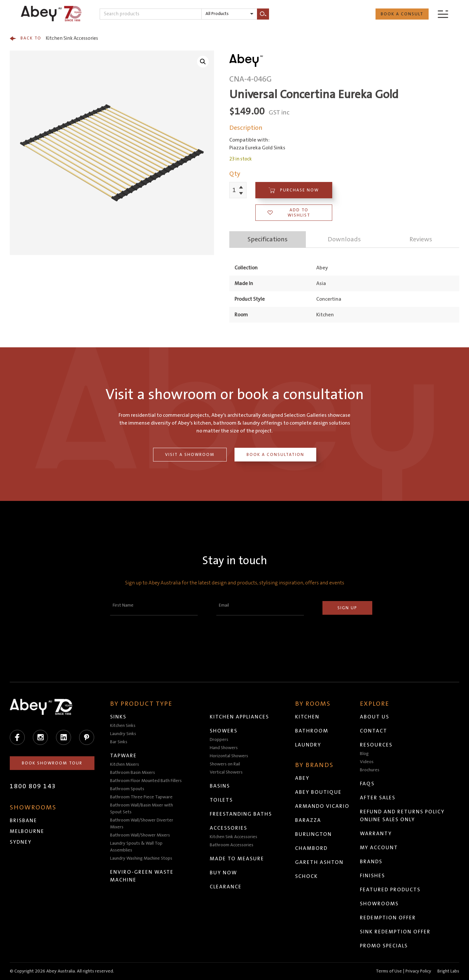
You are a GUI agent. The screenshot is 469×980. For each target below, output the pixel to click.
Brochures (370, 770)
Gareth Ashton (319, 862)
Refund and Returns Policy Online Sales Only (402, 816)
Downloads (344, 239)
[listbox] (229, 14)
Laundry (308, 745)
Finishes (372, 876)
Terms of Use (389, 971)
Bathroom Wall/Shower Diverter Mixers (142, 824)
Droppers (219, 740)
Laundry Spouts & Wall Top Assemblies (136, 847)
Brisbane (23, 821)
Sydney (21, 842)
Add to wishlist (289, 213)
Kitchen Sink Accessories (54, 38)
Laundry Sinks (123, 734)
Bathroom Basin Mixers (133, 773)
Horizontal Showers (229, 756)
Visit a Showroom (190, 455)
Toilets (221, 800)
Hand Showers (224, 748)
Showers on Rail (225, 764)
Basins (220, 786)
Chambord (311, 848)
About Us (375, 717)
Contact (374, 731)
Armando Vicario (322, 806)
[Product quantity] (234, 190)
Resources (376, 745)
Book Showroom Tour (52, 763)
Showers (224, 731)
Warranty (376, 834)
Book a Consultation (275, 455)
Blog (364, 754)
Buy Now (223, 873)
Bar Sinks (119, 742)
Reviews (421, 239)
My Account (379, 848)
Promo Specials (384, 946)
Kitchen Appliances (239, 717)
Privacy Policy (418, 971)
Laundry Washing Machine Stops (141, 858)
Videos (367, 762)
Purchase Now (294, 190)
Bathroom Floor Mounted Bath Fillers (146, 781)
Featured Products (390, 890)
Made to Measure (237, 859)
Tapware (123, 756)
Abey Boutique (318, 792)
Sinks (118, 717)
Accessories (228, 828)
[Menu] (443, 14)
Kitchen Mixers (125, 764)
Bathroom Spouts (127, 789)
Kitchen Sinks (123, 726)
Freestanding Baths (241, 814)
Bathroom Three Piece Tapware (141, 797)
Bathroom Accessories (232, 845)
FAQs (367, 784)
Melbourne (27, 831)
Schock (306, 876)
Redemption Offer (388, 918)
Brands (371, 862)
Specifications (268, 239)
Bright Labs (448, 971)
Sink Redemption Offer (395, 932)
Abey (302, 778)
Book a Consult (402, 14)
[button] (203, 62)
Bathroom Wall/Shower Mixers (140, 835)
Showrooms (379, 904)
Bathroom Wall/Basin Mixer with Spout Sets (142, 809)
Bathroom (312, 731)
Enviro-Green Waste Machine (142, 876)
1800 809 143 (33, 786)
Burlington (313, 834)
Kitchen (307, 717)
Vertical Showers (226, 772)
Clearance (226, 887)
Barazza (308, 820)
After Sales (378, 798)
